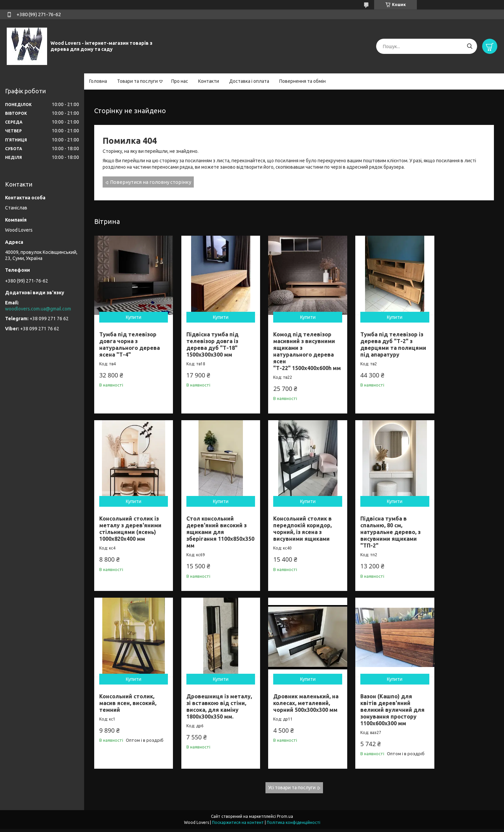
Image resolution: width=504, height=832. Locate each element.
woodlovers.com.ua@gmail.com (38, 309)
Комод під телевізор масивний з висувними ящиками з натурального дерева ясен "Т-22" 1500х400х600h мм (293, 349)
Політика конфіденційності (294, 825)
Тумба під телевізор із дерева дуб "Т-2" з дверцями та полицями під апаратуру (375, 342)
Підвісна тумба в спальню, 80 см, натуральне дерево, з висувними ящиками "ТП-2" (293, 528)
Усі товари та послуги (292, 790)
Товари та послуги (137, 81)
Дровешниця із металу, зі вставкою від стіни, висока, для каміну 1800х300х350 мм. (455, 528)
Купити (131, 312)
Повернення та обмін (302, 81)
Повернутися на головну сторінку (151, 182)
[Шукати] (470, 46)
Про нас (180, 81)
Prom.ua (285, 819)
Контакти (209, 81)
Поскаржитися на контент (238, 825)
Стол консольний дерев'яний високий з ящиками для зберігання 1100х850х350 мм (129, 528)
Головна (98, 81)
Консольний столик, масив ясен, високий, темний (372, 521)
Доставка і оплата (249, 81)
